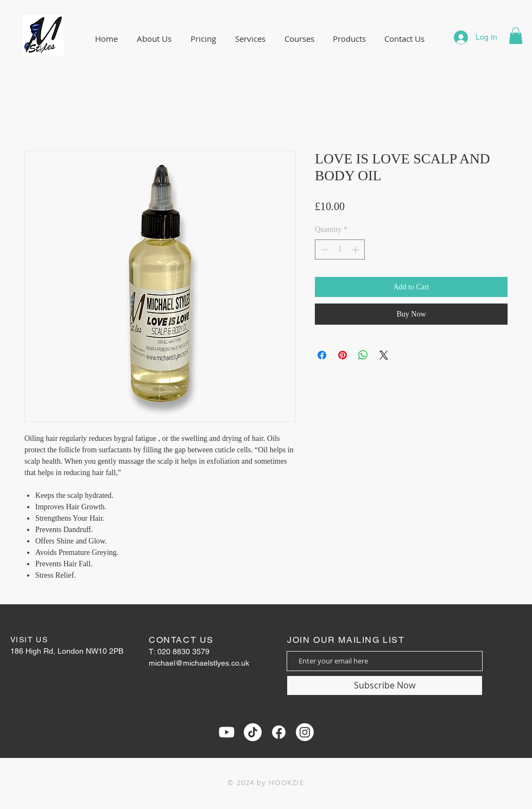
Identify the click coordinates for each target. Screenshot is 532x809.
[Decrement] (323, 249)
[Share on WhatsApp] (363, 355)
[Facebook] (279, 732)
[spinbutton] (340, 249)
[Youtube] (227, 732)
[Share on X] (384, 355)
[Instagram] (305, 732)
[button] (516, 36)
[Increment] (356, 249)
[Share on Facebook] (322, 355)
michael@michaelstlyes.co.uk (199, 663)
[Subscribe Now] (385, 685)
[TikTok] (253, 732)
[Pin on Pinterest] (343, 355)
